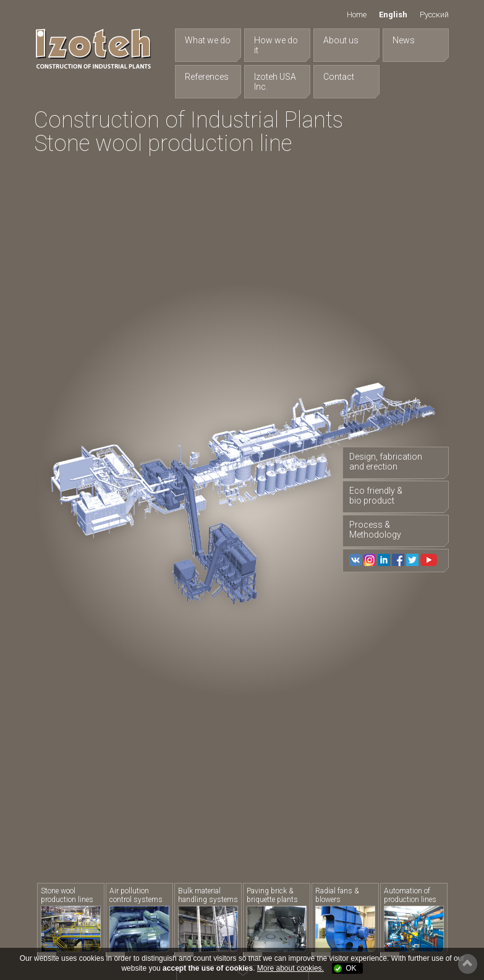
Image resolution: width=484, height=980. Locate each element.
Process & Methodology (375, 530)
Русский (434, 15)
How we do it (276, 45)
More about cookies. (291, 968)
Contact (339, 77)
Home (357, 15)
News (404, 40)
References (207, 77)
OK (351, 968)
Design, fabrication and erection (386, 462)
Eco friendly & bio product (376, 496)
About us (341, 40)
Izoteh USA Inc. (275, 82)
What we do (208, 40)
